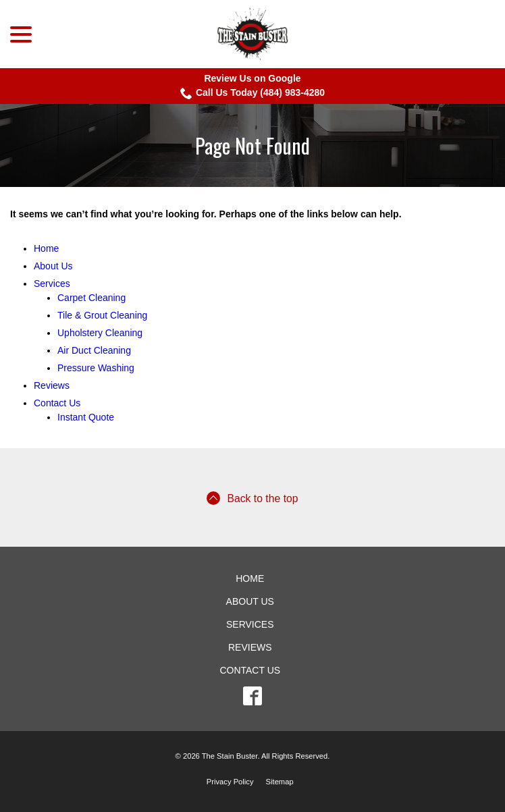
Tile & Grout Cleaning (102, 315)
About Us (53, 266)
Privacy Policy (230, 782)
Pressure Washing (96, 368)
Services (52, 283)
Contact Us (57, 403)
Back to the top (252, 498)
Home (46, 248)
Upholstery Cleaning (100, 333)
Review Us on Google (252, 78)
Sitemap (280, 782)
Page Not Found (252, 145)
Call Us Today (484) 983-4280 (252, 93)
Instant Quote (86, 417)
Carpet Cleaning (91, 298)
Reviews (52, 385)
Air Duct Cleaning (94, 350)
